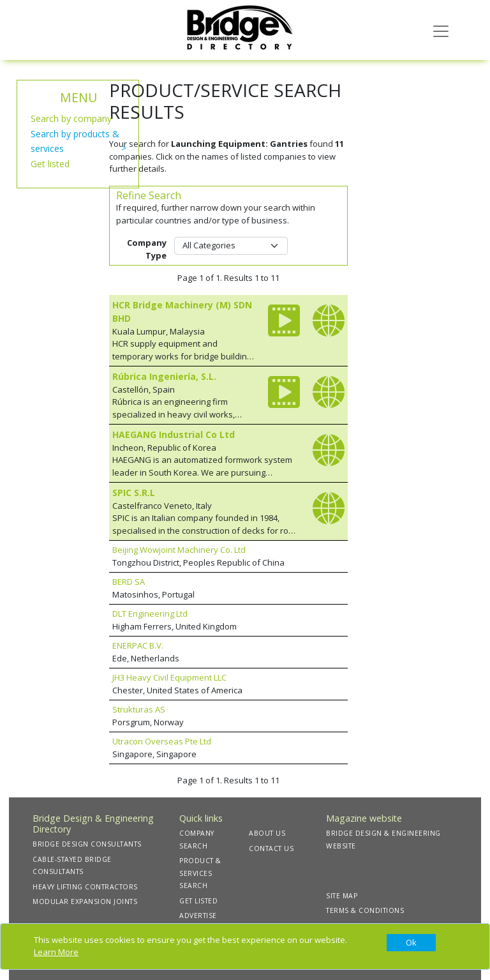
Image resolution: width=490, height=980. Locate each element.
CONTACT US (271, 848)
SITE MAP (342, 896)
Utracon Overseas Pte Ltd (162, 741)
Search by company (71, 118)
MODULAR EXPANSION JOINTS (85, 901)
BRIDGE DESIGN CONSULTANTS (87, 844)
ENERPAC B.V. (138, 645)
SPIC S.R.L (134, 493)
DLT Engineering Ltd (150, 614)
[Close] (411, 943)
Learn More (56, 952)
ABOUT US (267, 833)
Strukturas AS (139, 709)
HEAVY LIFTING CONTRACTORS (85, 887)
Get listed (50, 164)
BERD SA (129, 582)
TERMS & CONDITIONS (365, 910)
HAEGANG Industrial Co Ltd (174, 434)
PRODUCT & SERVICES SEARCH (200, 873)
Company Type (147, 249)
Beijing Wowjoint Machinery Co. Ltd (179, 550)
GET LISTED (198, 901)
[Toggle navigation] (441, 30)
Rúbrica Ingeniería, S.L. (164, 376)
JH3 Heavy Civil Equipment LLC (169, 677)
